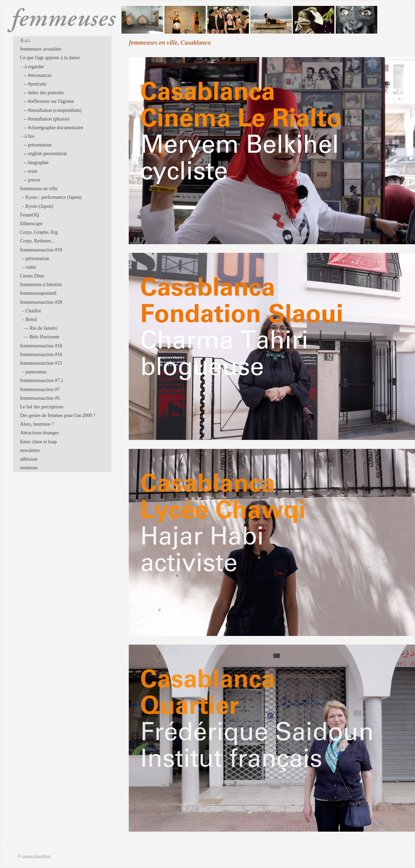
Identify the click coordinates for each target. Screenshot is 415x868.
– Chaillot (31, 311)
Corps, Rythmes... (37, 241)
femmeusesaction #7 (40, 389)
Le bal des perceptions (42, 407)
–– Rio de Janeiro (40, 328)
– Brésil (29, 320)
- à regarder (33, 67)
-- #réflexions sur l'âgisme (49, 101)
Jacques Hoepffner (36, 856)
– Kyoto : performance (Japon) (52, 197)
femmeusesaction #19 (41, 250)
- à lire (28, 136)
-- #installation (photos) (46, 119)
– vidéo (29, 267)
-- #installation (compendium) (53, 110)
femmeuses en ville (39, 189)
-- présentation (38, 145)
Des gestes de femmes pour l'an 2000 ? (58, 415)
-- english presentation (45, 154)
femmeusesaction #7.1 (42, 380)
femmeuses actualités (41, 49)
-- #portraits (35, 84)
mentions (29, 468)
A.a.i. (25, 40)
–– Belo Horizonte (41, 337)
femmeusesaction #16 (41, 355)
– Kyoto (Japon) (38, 206)
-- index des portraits (44, 93)
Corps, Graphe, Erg (39, 232)
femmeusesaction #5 (40, 398)
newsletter (30, 450)
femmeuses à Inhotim (41, 285)
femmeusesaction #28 (41, 302)
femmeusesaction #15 (41, 363)
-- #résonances (38, 75)
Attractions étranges (39, 433)
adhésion (29, 459)
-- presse (32, 180)
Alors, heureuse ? (37, 424)
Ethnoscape (31, 224)
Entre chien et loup (38, 442)
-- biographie (36, 163)
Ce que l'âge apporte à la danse (50, 58)
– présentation (35, 259)
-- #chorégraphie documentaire (53, 128)
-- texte (30, 171)
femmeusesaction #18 (41, 346)
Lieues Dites (32, 276)
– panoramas (34, 372)
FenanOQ (29, 215)
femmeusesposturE (39, 293)
